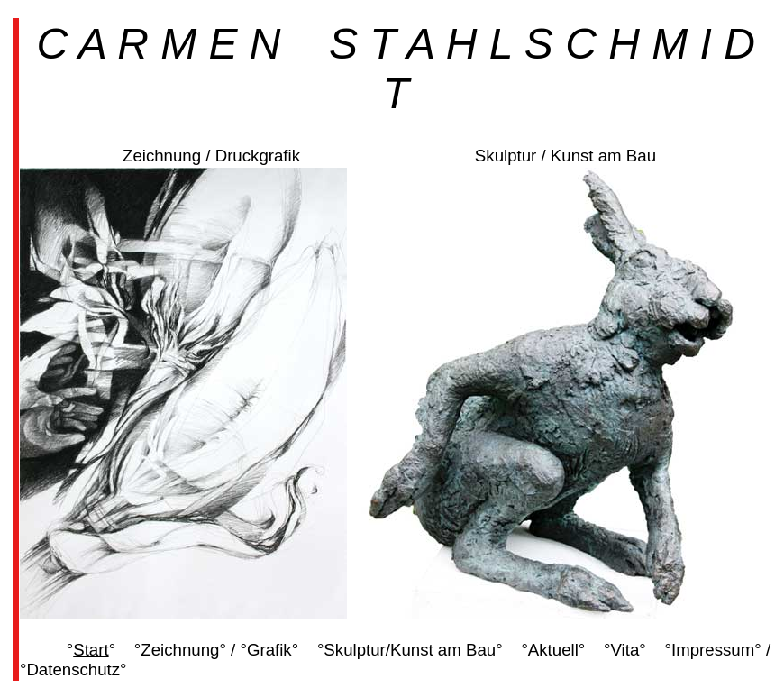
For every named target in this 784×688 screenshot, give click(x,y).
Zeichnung (180, 650)
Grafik (269, 650)
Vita (625, 650)
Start (91, 650)
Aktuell (553, 650)
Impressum (713, 650)
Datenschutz (73, 670)
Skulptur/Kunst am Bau (410, 650)
